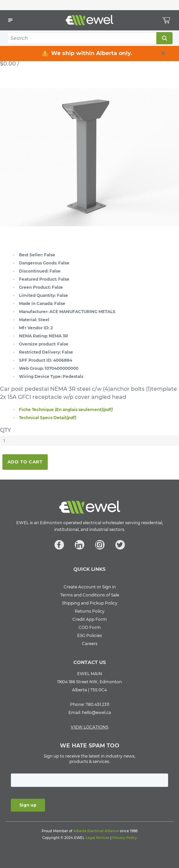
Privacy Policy (125, 838)
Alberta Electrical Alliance (96, 831)
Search (164, 38)
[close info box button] (163, 53)
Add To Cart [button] (25, 462)
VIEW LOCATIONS (89, 727)
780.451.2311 (97, 704)
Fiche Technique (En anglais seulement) (66, 410)
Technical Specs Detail (48, 418)
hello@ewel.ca (96, 712)
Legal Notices (97, 838)
